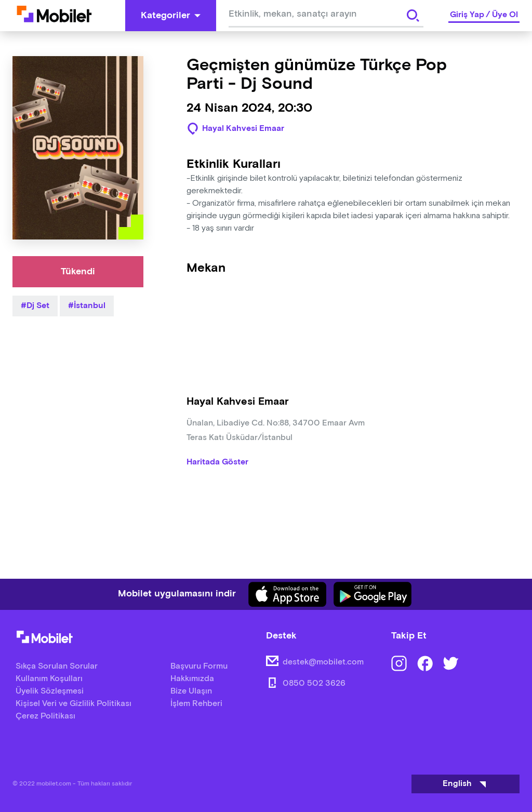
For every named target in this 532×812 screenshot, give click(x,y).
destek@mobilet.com (323, 662)
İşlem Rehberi (196, 704)
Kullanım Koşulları (49, 679)
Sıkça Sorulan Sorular (57, 666)
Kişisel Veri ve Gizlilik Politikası (74, 704)
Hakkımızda (192, 679)
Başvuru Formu (199, 666)
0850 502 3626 (314, 683)
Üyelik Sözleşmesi (50, 691)
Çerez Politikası (45, 716)
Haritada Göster (217, 462)
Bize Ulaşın (191, 691)
